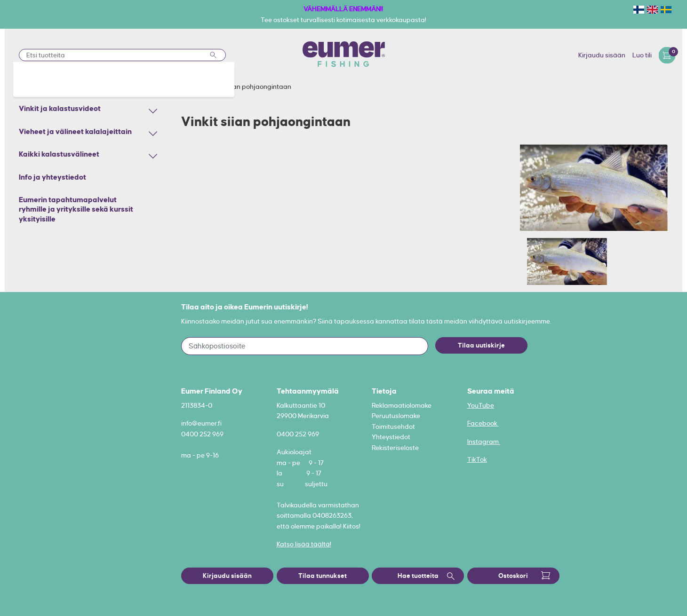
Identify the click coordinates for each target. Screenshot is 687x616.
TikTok (477, 459)
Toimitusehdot (393, 426)
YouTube (481, 405)
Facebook (483, 423)
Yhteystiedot (391, 437)
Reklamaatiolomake (402, 405)
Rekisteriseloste (395, 448)
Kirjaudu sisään (602, 55)
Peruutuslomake (396, 416)
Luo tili (642, 55)
